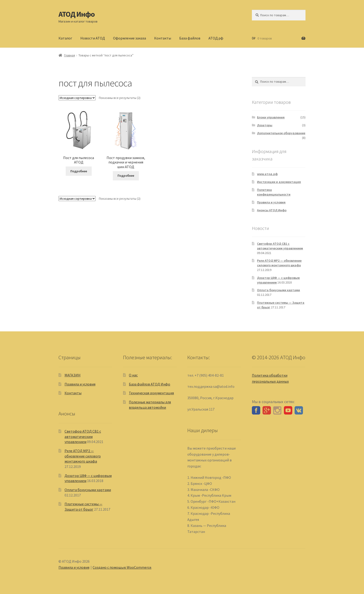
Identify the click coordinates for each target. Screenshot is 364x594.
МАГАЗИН (73, 375)
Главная (70, 55)
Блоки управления (271, 117)
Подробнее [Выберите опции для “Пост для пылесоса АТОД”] (79, 171)
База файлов (190, 38)
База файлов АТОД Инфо (149, 384)
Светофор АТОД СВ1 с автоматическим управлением (280, 246)
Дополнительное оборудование (281, 133)
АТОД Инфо (77, 14)
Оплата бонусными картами (278, 290)
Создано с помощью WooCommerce (122, 567)
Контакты (163, 38)
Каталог (65, 38)
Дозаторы (265, 125)
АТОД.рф (216, 38)
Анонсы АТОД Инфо (272, 210)
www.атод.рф (267, 174)
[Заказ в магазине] (77, 98)
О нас (133, 375)
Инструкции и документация (279, 182)
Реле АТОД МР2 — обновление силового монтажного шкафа (279, 263)
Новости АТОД (93, 38)
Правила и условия (271, 202)
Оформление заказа (130, 38)
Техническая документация (151, 393)
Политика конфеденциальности (274, 192)
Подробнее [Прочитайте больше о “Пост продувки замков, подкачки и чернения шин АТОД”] (126, 176)
